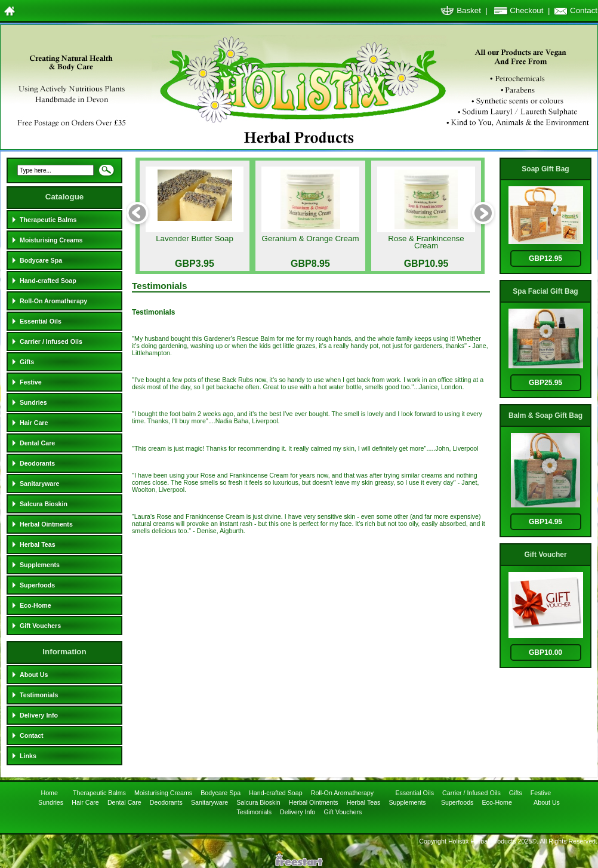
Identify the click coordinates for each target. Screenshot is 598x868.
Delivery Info (39, 715)
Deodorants (37, 463)
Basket (469, 10)
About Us (34, 675)
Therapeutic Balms (48, 220)
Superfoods (37, 585)
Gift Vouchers (40, 626)
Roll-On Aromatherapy (53, 301)
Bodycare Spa (41, 260)
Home (50, 793)
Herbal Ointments (46, 524)
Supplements (40, 565)
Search (106, 174)
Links (28, 756)
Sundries (33, 402)
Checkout (526, 10)
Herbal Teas (38, 544)
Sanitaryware (39, 484)
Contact (584, 10)
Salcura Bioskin (44, 504)
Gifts (27, 362)
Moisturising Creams (51, 240)
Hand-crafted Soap (48, 281)
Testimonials (39, 695)
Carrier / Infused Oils (51, 341)
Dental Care (37, 443)
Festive (31, 382)
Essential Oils (41, 321)
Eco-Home (36, 605)
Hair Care (34, 423)
